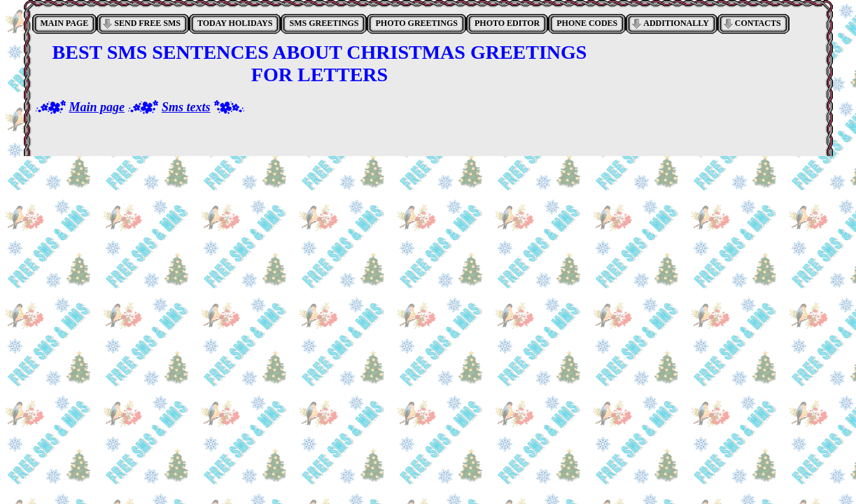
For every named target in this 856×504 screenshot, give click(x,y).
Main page (97, 107)
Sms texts (186, 107)
